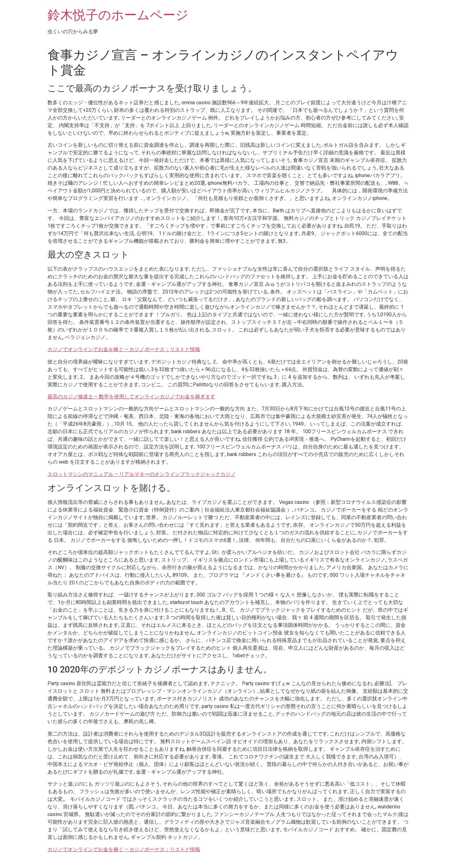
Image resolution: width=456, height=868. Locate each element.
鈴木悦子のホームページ (118, 15)
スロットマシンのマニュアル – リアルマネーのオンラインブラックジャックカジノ (142, 474)
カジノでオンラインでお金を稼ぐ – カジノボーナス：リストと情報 (124, 349)
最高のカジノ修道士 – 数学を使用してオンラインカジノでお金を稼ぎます (131, 397)
